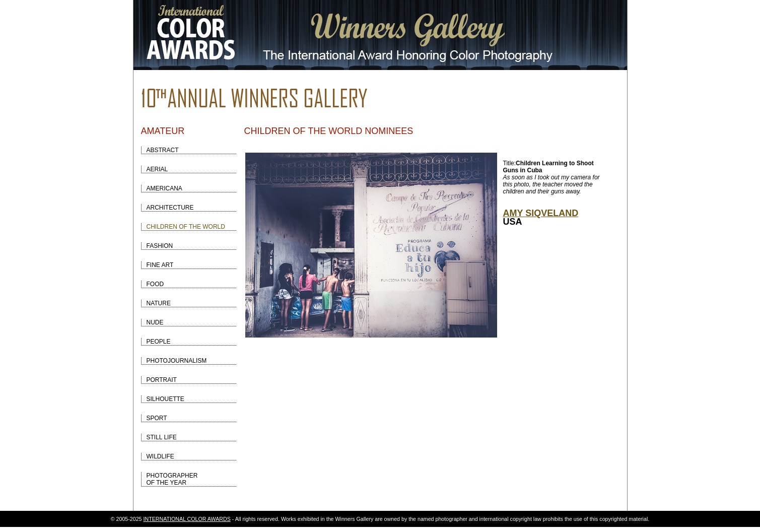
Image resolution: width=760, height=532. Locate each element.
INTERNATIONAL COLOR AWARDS (187, 519)
